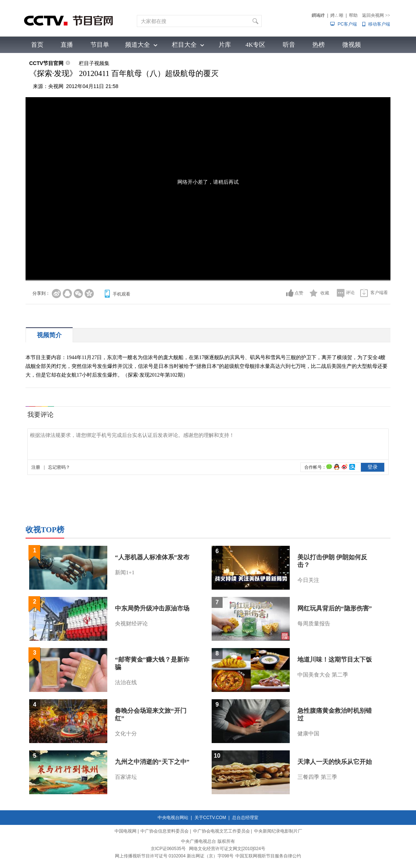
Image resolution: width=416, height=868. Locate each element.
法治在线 (126, 682)
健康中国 (308, 734)
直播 (67, 45)
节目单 (100, 45)
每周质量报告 (314, 624)
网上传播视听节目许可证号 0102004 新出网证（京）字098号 (174, 856)
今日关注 (308, 580)
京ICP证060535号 (168, 849)
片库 (225, 45)
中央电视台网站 (173, 818)
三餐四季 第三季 (317, 777)
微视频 (352, 45)
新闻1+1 (125, 572)
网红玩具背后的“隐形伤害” (335, 608)
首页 (37, 45)
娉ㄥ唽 (337, 15)
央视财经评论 (131, 624)
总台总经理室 (245, 818)
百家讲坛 (126, 777)
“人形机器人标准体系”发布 (152, 557)
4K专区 (256, 45)
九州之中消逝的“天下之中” (152, 762)
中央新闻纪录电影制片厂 (278, 831)
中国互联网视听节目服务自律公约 (268, 856)
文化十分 (126, 734)
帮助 (353, 15)
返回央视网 (376, 15)
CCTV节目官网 (46, 63)
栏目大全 (184, 45)
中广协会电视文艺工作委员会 (222, 831)
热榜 (319, 45)
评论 (350, 293)
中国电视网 (126, 831)
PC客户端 (347, 24)
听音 (289, 45)
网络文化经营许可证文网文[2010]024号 (227, 849)
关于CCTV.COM (210, 818)
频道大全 (138, 45)
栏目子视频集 (94, 63)
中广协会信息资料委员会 (165, 831)
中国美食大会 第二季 (323, 675)
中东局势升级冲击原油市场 (152, 608)
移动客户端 (379, 24)
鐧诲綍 (318, 15)
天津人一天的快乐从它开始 (335, 762)
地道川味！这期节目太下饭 (335, 660)
